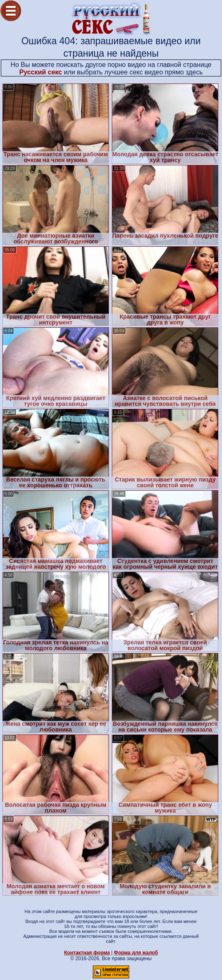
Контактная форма (87, 953)
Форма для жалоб (136, 953)
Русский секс (41, 72)
